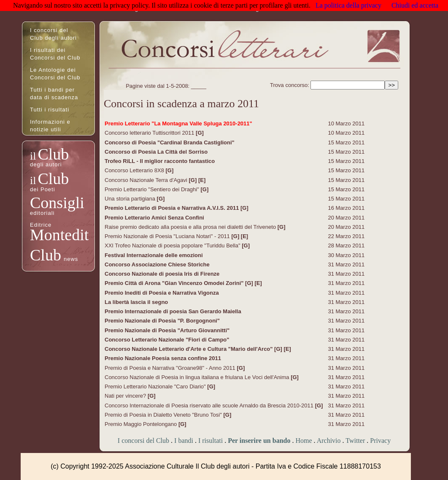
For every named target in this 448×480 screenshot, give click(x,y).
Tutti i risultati (50, 110)
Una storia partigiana (131, 199)
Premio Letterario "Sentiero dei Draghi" (152, 189)
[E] (202, 180)
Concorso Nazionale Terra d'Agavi (147, 180)
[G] (200, 133)
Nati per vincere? (126, 396)
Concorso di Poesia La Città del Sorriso (156, 152)
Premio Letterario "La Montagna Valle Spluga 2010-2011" (178, 123)
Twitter (355, 441)
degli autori (46, 164)
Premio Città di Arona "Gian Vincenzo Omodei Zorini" (175, 283)
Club (53, 154)
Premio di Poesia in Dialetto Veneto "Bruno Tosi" (164, 415)
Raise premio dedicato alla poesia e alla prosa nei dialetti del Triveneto (191, 227)
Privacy (380, 441)
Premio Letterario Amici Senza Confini (154, 218)
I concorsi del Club (143, 441)
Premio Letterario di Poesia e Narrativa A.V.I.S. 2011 (173, 208)
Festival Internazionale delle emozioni (154, 255)
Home (304, 441)
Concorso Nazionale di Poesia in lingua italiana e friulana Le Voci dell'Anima (198, 377)
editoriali (42, 213)
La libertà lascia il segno (136, 302)
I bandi (184, 441)
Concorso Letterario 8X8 (135, 170)
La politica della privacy (348, 5)
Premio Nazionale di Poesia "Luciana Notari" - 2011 (168, 236)
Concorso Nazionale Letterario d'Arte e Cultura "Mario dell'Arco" (189, 349)
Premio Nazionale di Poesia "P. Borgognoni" (162, 321)
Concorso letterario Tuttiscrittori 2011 (150, 133)
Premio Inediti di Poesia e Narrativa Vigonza (162, 293)
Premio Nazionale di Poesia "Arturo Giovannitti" (167, 330)
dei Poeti (43, 189)
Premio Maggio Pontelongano (142, 424)
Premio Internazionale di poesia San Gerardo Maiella (173, 311)
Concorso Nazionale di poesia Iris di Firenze (162, 274)
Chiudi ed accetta (415, 5)
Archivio (329, 441)
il (33, 156)
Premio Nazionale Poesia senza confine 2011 (163, 358)
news (71, 259)
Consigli (57, 203)
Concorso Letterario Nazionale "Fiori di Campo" (167, 340)
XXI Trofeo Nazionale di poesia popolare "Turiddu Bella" (173, 245)
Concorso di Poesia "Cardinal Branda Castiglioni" (170, 142)
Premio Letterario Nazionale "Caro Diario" (156, 386)
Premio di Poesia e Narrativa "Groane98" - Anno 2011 (171, 368)
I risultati (211, 441)
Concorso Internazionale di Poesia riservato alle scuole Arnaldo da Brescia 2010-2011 (210, 405)
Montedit (59, 235)
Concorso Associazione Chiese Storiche (157, 264)
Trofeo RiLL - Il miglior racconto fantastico (160, 161)
